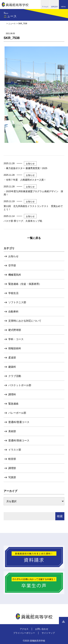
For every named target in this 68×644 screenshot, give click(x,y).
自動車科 (13, 312)
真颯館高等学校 (15, 5)
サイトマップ (48, 633)
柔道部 (12, 358)
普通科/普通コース (19, 422)
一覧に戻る (34, 238)
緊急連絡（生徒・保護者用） (25, 284)
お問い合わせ (42, 629)
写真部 (12, 477)
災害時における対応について (25, 321)
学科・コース (16, 339)
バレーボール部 (17, 413)
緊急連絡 (13, 404)
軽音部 (12, 459)
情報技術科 (15, 348)
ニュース (12, 24)
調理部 (12, 468)
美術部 (12, 431)
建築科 (12, 367)
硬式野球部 (15, 330)
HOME (5, 24)
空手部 (12, 265)
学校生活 (13, 293)
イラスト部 (15, 450)
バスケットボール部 (20, 385)
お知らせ (13, 256)
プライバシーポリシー (24, 633)
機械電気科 (15, 275)
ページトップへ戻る (63, 621)
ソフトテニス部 (17, 302)
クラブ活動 (15, 376)
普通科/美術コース (19, 440)
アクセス (24, 629)
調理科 (12, 394)
